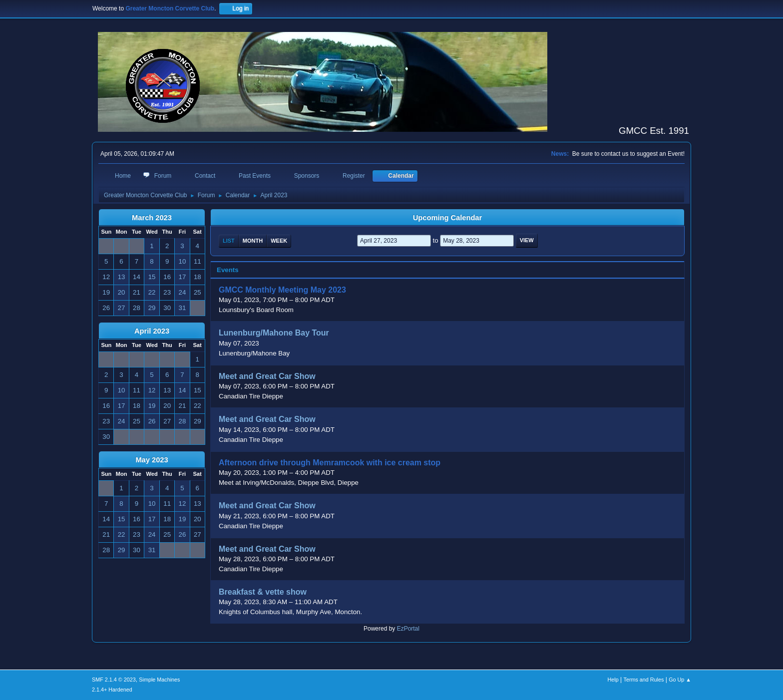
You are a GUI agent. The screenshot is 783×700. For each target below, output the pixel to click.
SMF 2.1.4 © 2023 (114, 680)
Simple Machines (159, 680)
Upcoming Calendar (447, 218)
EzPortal (408, 629)
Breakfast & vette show (263, 592)
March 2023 (152, 218)
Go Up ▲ (680, 680)
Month (253, 241)
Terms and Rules (644, 680)
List (229, 241)
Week (279, 241)
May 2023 (152, 460)
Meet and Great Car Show (267, 376)
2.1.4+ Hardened (112, 690)
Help (613, 680)
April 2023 (152, 331)
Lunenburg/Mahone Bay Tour (274, 333)
